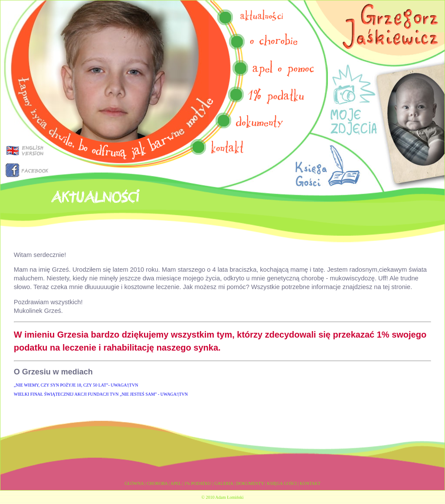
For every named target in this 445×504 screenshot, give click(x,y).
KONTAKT (310, 483)
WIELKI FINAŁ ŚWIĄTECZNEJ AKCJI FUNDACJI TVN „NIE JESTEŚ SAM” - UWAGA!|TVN (101, 394)
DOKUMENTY (250, 483)
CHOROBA (157, 483)
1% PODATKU (198, 483)
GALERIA (224, 483)
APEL (176, 483)
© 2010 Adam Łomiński (222, 497)
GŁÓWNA (134, 483)
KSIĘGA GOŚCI (282, 483)
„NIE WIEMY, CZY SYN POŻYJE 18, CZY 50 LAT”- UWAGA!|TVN (76, 385)
